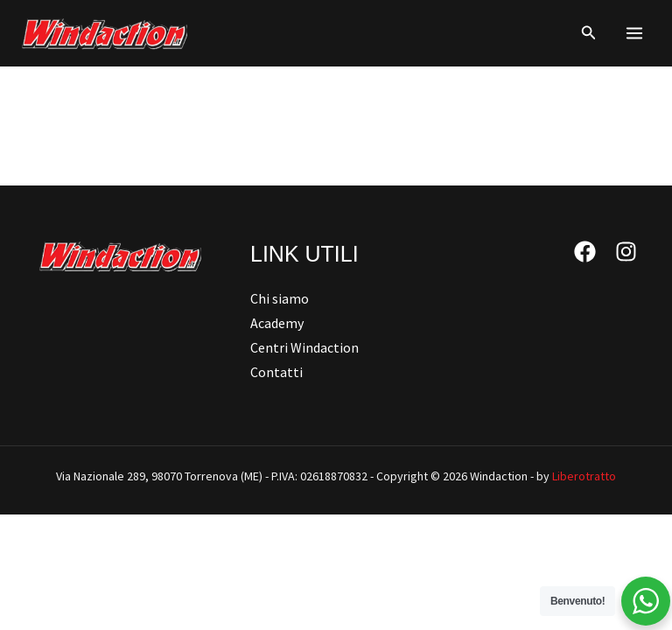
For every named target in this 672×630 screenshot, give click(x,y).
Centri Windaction (304, 347)
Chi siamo (280, 298)
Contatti (276, 372)
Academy (277, 323)
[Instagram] (626, 252)
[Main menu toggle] (634, 33)
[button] (589, 33)
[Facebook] (585, 252)
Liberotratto (584, 476)
